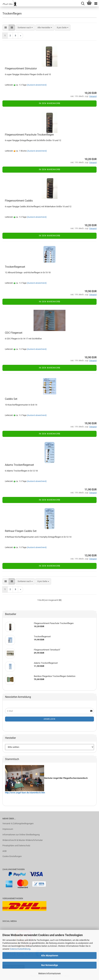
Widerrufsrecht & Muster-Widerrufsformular (23, 840)
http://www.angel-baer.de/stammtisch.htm (25, 793)
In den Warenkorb (49, 103)
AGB (4, 851)
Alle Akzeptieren (50, 956)
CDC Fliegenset (14, 333)
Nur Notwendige (50, 965)
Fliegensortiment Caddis (19, 201)
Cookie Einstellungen (12, 856)
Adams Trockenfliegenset (19, 465)
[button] (6, 28)
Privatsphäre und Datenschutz (16, 846)
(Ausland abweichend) (37, 85)
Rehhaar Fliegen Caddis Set (21, 531)
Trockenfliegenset (15, 267)
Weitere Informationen (49, 973)
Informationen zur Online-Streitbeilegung (21, 835)
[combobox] (25, 28)
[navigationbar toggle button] (96, 3)
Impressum (8, 829)
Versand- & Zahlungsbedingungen (18, 823)
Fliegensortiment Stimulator (21, 69)
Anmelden (49, 719)
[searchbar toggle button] (83, 3)
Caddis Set (11, 399)
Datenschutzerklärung (20, 949)
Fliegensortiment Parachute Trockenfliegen (29, 135)
